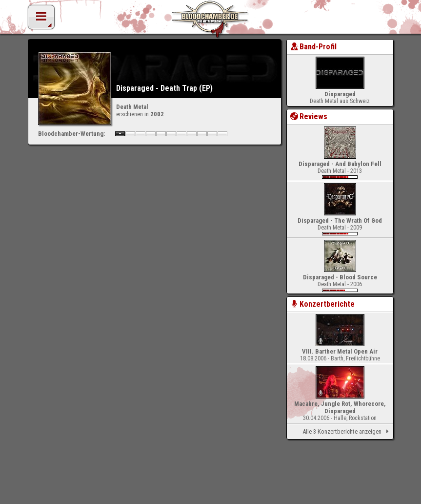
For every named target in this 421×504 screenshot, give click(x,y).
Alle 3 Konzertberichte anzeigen (347, 432)
